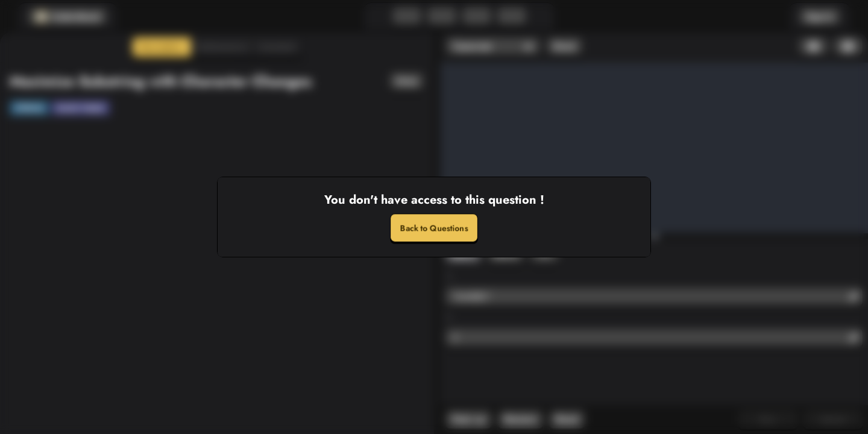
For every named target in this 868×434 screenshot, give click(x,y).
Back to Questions (434, 228)
